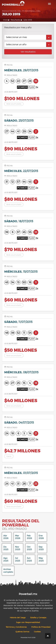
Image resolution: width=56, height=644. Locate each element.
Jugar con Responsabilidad (28, 622)
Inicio (5, 20)
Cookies (37, 632)
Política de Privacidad (41, 627)
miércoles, (21, 70)
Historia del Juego (18, 618)
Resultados (16, 20)
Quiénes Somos (22, 632)
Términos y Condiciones (16, 627)
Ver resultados (28, 52)
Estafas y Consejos (38, 618)
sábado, (19, 121)
